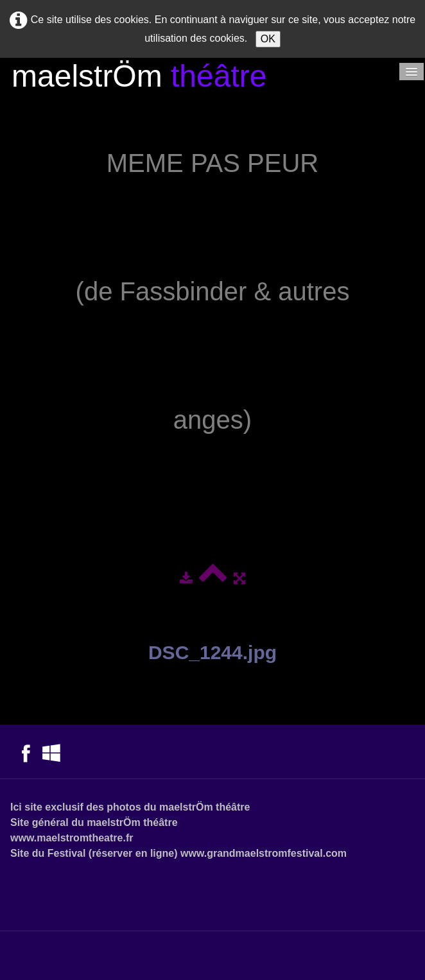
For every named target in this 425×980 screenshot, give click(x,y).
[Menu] (412, 72)
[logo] (139, 78)
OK (268, 39)
